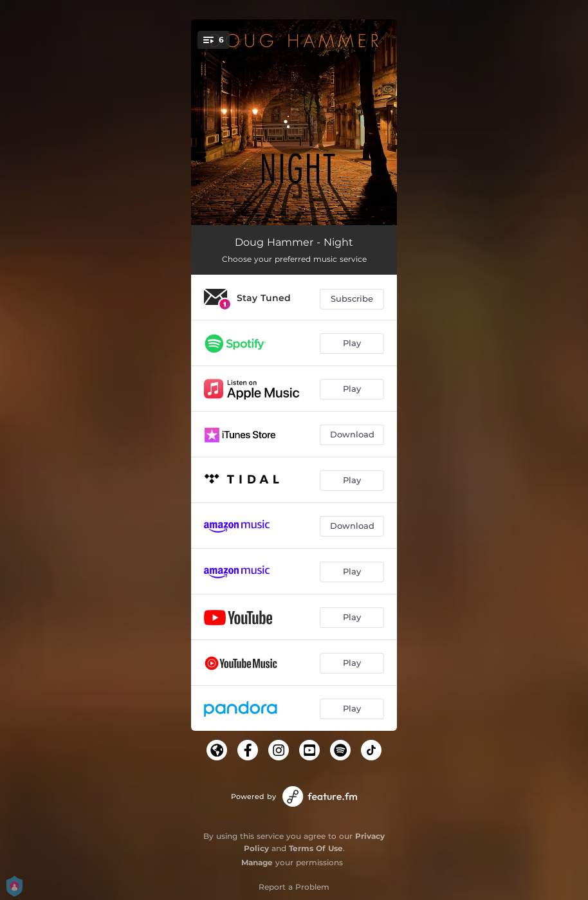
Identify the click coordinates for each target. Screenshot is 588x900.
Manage (257, 862)
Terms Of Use (316, 848)
